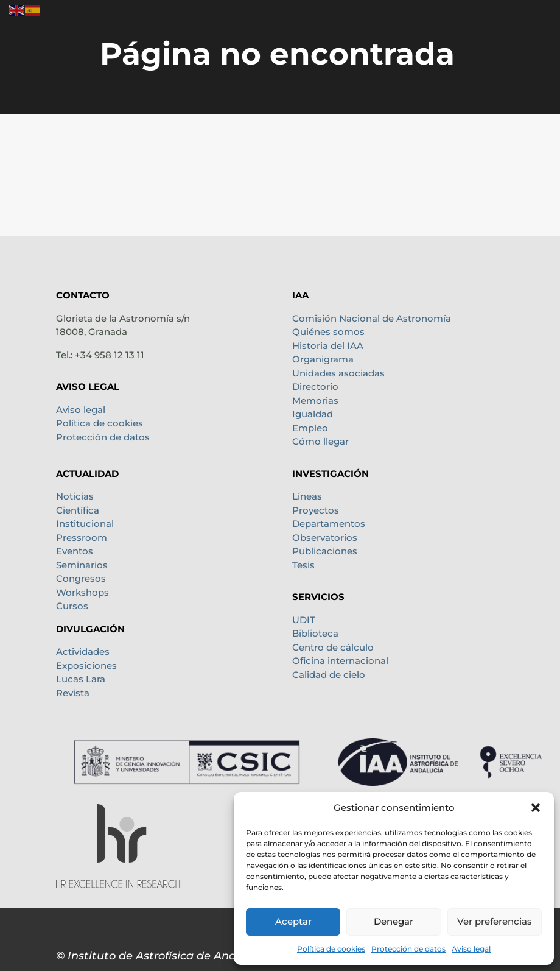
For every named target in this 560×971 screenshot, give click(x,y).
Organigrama (323, 359)
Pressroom (82, 538)
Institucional (85, 524)
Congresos (81, 578)
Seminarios (82, 565)
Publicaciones (325, 551)
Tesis (303, 565)
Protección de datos (408, 949)
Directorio (315, 387)
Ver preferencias (495, 921)
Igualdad (313, 414)
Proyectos (316, 510)
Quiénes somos (328, 332)
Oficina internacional (340, 661)
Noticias (75, 496)
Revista (73, 693)
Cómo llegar (320, 441)
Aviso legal (471, 949)
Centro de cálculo (333, 647)
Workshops (82, 592)
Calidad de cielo (329, 675)
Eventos (75, 551)
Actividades (83, 651)
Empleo (310, 428)
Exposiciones (86, 666)
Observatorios (325, 538)
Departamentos (329, 524)
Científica (78, 510)
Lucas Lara (81, 679)
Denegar (394, 921)
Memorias (315, 401)
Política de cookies (331, 949)
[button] (536, 808)
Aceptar (293, 921)
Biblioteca (315, 633)
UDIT (304, 620)
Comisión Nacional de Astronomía (372, 318)
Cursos (72, 606)
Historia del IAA (328, 346)
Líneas (307, 496)
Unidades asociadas (338, 373)
